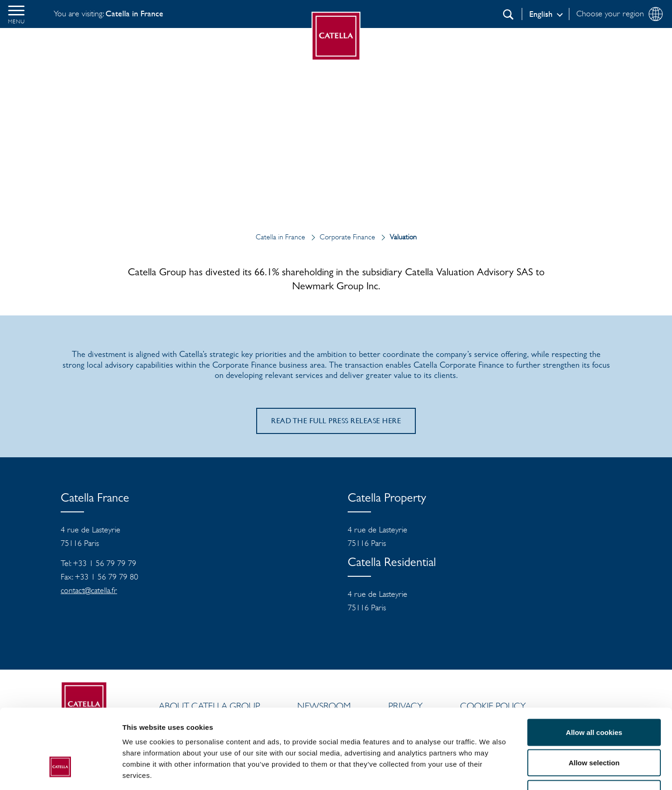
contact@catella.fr (89, 590)
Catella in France (281, 237)
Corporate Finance (341, 237)
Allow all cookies (594, 668)
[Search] (508, 14)
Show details (490, 772)
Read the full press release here (336, 421)
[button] (16, 14)
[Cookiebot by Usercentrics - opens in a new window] (60, 772)
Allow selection (594, 698)
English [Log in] (541, 14)
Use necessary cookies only (594, 729)
